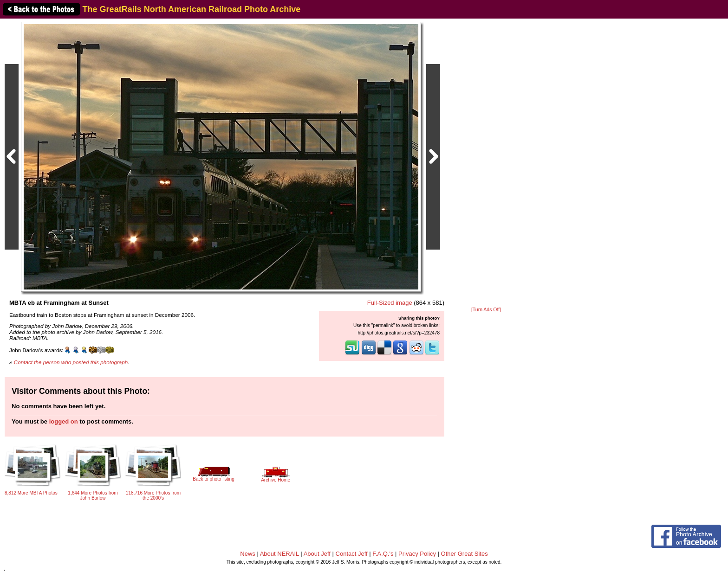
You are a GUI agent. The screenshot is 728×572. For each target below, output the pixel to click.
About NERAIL (279, 554)
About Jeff (317, 554)
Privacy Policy (417, 554)
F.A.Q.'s (383, 554)
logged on (64, 421)
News (248, 554)
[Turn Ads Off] (486, 310)
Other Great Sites (465, 554)
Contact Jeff (352, 554)
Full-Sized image (390, 303)
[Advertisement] (486, 163)
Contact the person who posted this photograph (71, 362)
